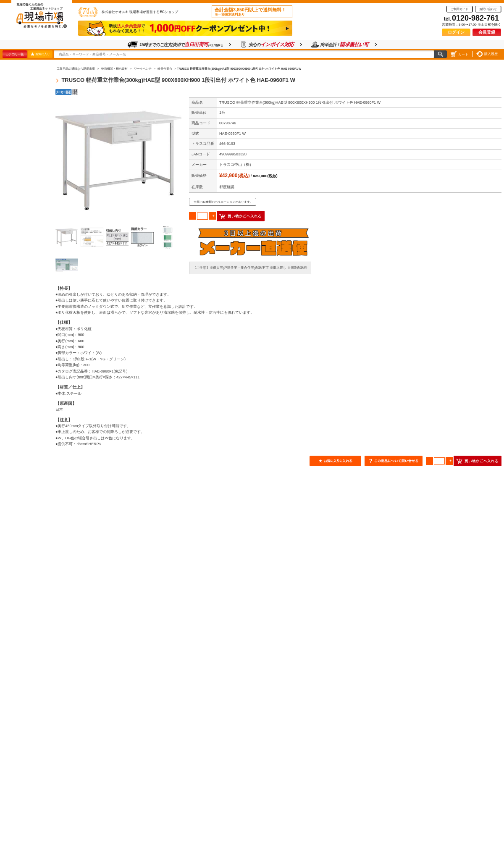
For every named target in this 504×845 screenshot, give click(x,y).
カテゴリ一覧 (14, 54)
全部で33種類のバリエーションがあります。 (223, 202)
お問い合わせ (488, 9)
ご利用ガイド (459, 9)
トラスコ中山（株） (236, 165)
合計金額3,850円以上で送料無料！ (250, 12)
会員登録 (487, 32)
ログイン (456, 32)
